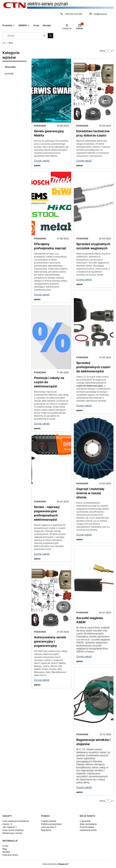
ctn (4, 43)
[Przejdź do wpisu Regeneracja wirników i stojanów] (94, 699)
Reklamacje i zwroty (12, 833)
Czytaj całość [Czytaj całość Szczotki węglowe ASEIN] (84, 656)
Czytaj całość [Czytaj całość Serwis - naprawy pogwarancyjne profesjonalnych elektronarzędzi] (42, 554)
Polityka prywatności (51, 824)
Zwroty (6, 824)
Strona (102, 51)
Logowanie (85, 821)
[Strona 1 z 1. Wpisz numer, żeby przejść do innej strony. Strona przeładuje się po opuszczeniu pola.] (108, 51)
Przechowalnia (87, 827)
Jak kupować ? (49, 827)
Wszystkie (10, 67)
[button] (50, 36)
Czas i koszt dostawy (13, 830)
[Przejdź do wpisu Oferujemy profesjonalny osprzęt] (51, 203)
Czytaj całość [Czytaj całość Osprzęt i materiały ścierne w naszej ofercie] (84, 535)
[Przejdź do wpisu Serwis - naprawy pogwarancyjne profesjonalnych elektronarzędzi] (51, 466)
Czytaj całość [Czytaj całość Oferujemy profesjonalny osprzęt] (42, 295)
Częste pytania (49, 821)
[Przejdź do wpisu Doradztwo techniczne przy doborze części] (94, 91)
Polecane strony (10, 855)
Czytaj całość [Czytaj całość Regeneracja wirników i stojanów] (84, 787)
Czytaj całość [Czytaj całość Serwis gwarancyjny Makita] (42, 161)
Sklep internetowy (55, 864)
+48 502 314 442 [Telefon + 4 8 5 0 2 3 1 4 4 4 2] (73, 14)
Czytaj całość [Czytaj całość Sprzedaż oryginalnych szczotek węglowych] (84, 280)
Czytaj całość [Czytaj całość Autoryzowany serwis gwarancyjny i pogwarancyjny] (42, 680)
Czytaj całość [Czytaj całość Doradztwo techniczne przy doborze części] (84, 161)
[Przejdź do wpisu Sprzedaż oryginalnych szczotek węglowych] (94, 203)
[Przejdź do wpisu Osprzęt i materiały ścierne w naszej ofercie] (94, 448)
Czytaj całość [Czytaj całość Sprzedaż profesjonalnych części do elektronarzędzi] (84, 406)
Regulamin (46, 830)
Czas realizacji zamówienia (16, 821)
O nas (5, 846)
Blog (5, 849)
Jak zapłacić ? (10, 827)
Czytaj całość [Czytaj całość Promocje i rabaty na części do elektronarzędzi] (42, 424)
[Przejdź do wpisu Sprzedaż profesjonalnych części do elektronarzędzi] (94, 322)
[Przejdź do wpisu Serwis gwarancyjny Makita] (51, 91)
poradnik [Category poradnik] (40, 126)
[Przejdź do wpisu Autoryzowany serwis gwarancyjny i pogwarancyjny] (51, 597)
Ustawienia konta (88, 830)
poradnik (9, 73)
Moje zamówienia (88, 824)
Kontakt (6, 852)
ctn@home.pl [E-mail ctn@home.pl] (100, 14)
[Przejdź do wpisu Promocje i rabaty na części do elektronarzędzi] (51, 337)
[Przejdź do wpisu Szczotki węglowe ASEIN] (94, 577)
